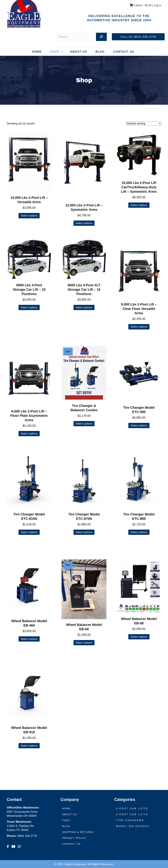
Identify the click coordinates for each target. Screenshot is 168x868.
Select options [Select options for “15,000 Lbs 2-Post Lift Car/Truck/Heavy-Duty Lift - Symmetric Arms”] (139, 205)
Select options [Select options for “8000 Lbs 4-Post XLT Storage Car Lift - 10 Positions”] (84, 307)
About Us (79, 52)
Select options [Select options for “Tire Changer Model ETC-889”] (139, 532)
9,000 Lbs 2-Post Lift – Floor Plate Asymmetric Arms (29, 416)
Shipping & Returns (78, 832)
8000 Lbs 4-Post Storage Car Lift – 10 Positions (29, 290)
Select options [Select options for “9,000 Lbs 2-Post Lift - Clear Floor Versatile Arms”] (139, 327)
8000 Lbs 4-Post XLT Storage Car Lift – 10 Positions (84, 290)
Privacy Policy (74, 838)
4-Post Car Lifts (132, 814)
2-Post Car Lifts (132, 808)
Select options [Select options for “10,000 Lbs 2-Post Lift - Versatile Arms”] (29, 216)
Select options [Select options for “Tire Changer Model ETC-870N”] (84, 532)
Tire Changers (130, 820)
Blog (100, 52)
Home (37, 52)
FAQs (66, 820)
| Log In (156, 5)
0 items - (141, 5)
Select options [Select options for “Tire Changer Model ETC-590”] (139, 425)
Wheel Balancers (133, 826)
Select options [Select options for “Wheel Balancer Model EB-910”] (29, 746)
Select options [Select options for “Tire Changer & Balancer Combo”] (84, 424)
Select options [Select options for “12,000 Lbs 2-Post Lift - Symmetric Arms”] (84, 223)
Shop (55, 52)
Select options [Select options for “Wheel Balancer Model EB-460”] (29, 639)
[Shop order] (144, 124)
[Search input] (75, 37)
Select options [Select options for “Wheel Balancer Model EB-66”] (84, 643)
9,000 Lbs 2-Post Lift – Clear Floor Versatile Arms (139, 309)
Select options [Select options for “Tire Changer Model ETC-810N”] (29, 532)
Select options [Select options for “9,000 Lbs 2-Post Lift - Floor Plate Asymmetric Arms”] (29, 434)
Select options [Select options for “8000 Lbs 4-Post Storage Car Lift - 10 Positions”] (29, 307)
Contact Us (124, 52)
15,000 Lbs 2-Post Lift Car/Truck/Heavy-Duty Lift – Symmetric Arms (139, 187)
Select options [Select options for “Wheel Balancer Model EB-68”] (139, 637)
